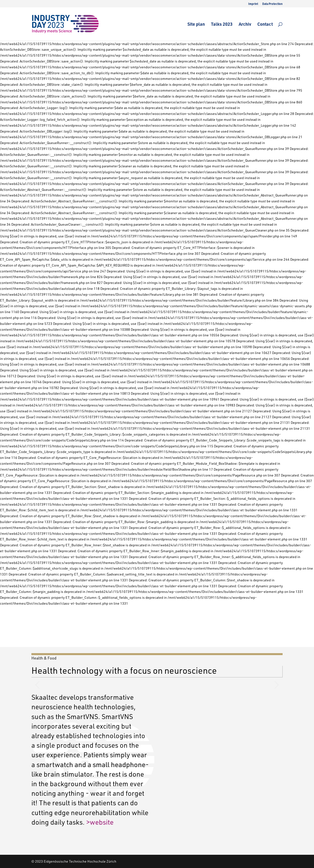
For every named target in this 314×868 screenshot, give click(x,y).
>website (100, 822)
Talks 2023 (222, 25)
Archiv (245, 25)
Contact (265, 25)
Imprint (253, 4)
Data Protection (272, 4)
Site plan (196, 25)
